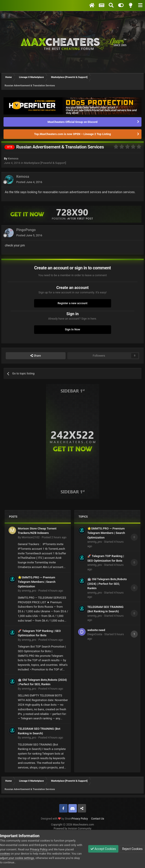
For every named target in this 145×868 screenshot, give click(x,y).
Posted (29, 182)
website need (96, 630)
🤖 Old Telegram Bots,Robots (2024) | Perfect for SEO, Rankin (107, 584)
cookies (5, 854)
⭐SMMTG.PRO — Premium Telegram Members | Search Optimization (37, 582)
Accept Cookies (103, 849)
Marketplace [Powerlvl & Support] (45, 163)
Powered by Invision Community (72, 829)
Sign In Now (72, 329)
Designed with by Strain (56, 819)
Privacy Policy (80, 819)
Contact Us (98, 819)
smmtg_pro (29, 591)
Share (36, 356)
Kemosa (13, 158)
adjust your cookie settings (17, 858)
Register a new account (73, 303)
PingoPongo (26, 230)
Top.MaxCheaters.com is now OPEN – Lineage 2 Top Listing (72, 134)
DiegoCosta (95, 634)
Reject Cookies (132, 849)
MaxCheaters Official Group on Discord (72, 122)
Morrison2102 (30, 537)
